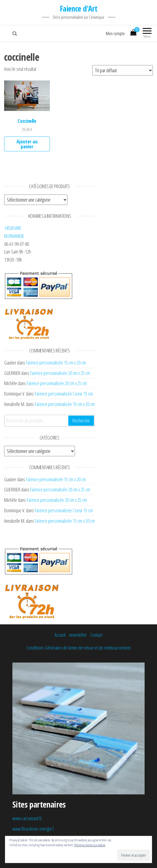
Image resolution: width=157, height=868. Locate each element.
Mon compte (115, 34)
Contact (96, 635)
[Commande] (123, 70)
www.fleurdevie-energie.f (33, 829)
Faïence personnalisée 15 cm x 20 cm (56, 363)
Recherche (81, 421)
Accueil (60, 635)
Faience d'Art (79, 9)
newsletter (78, 635)
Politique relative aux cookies (90, 845)
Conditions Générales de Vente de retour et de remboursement (78, 648)
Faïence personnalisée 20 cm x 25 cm (60, 373)
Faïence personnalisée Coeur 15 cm (64, 394)
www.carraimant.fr (27, 818)
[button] (27, 96)
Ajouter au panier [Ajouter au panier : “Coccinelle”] (27, 144)
